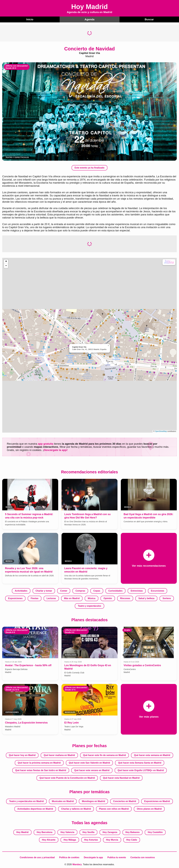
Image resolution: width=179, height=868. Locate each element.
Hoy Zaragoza (110, 832)
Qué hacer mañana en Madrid (59, 755)
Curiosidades (115, 591)
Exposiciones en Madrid (157, 801)
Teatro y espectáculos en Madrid (27, 801)
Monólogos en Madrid (93, 801)
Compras (80, 591)
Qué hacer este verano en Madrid (92, 770)
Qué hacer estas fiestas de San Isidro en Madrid (41, 770)
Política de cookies (69, 857)
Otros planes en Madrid (149, 809)
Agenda (89, 19)
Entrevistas (137, 591)
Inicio (30, 19)
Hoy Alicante (49, 840)
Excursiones (158, 591)
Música (92, 598)
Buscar (149, 19)
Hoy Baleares (133, 832)
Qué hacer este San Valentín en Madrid (89, 763)
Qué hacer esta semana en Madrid (152, 755)
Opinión (108, 598)
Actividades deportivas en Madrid (35, 809)
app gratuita (46, 444)
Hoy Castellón (155, 832)
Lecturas (51, 598)
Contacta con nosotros (143, 857)
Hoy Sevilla (88, 832)
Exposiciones (15, 598)
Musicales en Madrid (63, 801)
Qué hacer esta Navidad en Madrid (121, 778)
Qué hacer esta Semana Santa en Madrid (140, 763)
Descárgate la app (93, 857)
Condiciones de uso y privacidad (37, 857)
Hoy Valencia (67, 832)
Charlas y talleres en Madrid (76, 809)
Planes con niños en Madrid (114, 809)
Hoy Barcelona (44, 832)
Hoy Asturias (91, 840)
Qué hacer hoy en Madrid (22, 755)
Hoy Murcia (112, 840)
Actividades (21, 591)
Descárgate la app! (56, 450)
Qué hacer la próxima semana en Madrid (39, 763)
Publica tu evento (117, 857)
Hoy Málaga (70, 840)
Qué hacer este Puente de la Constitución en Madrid (67, 778)
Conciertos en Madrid (125, 801)
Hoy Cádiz (132, 840)
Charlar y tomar (44, 591)
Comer (64, 591)
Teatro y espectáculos (90, 606)
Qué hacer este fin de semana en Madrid (104, 755)
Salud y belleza (146, 598)
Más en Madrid (72, 598)
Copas (97, 591)
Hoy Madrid (22, 832)
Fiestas (34, 598)
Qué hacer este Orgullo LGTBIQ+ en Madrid (141, 770)
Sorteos (167, 598)
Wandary (77, 864)
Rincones (125, 598)
